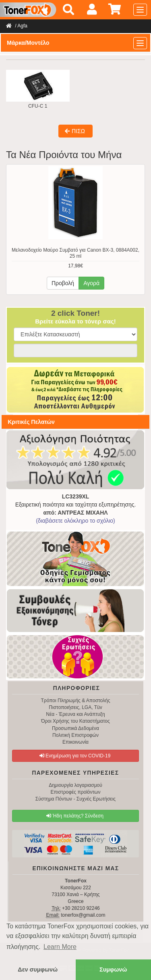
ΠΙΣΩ (75, 131)
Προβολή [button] (63, 283)
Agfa (22, 26)
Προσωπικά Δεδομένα (75, 728)
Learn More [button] (60, 947)
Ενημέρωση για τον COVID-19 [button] (75, 756)
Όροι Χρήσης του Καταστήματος (75, 721)
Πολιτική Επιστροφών (75, 735)
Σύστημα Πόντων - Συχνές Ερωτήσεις (75, 799)
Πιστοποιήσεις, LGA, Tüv (75, 707)
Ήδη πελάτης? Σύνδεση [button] (75, 816)
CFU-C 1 (38, 89)
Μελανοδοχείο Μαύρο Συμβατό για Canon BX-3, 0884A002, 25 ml (75, 253)
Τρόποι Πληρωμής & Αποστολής (75, 701)
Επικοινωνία (75, 742)
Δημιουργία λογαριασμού (75, 785)
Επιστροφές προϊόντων (76, 792)
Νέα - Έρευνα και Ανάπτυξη (75, 714)
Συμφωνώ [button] (113, 970)
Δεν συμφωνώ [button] (38, 970)
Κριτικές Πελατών (31, 422)
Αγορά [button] (91, 283)
